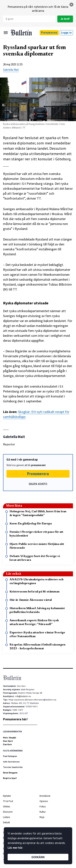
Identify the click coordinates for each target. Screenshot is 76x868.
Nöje (42, 817)
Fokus (43, 807)
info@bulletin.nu (23, 696)
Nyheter (7, 796)
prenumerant (38, 465)
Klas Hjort (8, 741)
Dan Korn (7, 744)
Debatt (6, 822)
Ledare (6, 817)
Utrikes (6, 807)
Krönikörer (45, 796)
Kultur (43, 812)
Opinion (44, 801)
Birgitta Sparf (10, 778)
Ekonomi (8, 812)
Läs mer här (15, 848)
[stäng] (71, 5)
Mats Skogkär (10, 738)
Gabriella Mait (11, 70)
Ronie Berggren (10, 773)
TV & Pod (8, 801)
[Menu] (6, 33)
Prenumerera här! (15, 719)
